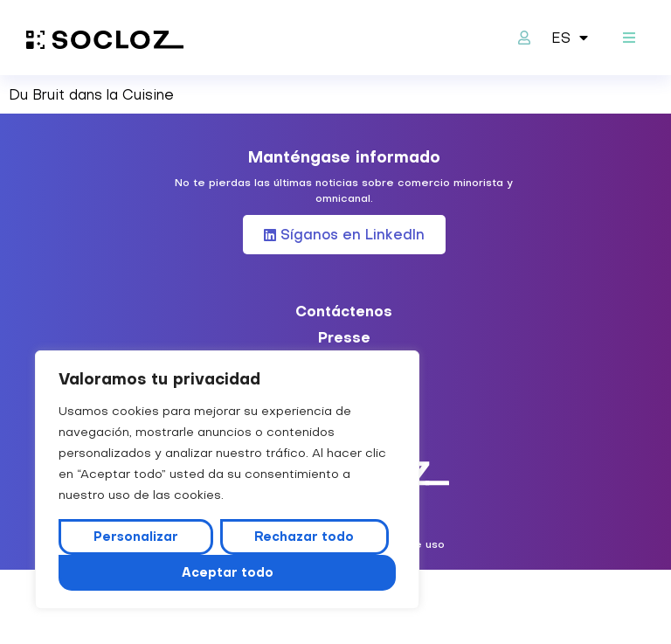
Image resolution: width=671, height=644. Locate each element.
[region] (227, 480)
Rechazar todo (304, 537)
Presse (344, 337)
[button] (629, 38)
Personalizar (136, 537)
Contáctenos (344, 311)
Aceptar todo (228, 572)
